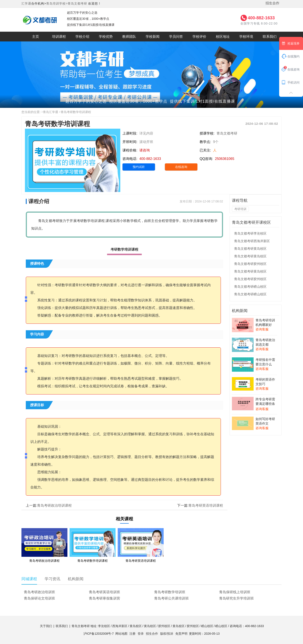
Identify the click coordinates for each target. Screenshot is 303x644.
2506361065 (225, 159)
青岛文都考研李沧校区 (250, 233)
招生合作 (272, 3)
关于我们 (46, 626)
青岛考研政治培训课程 (54, 505)
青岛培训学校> (57, 3)
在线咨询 (181, 167)
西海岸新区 (120, 626)
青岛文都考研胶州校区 (250, 264)
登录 (141, 634)
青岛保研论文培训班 (39, 598)
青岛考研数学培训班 (170, 592)
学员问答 (176, 37)
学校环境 (246, 37)
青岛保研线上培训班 (235, 592)
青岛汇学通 (50, 112)
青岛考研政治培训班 (39, 592)
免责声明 (181, 634)
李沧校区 (104, 626)
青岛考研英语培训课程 (206, 505)
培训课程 (59, 37)
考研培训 (240, 209)
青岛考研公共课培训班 (171, 598)
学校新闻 (153, 37)
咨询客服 (262, 329)
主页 (36, 37)
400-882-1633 (261, 18)
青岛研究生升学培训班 (236, 598)
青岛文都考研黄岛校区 (250, 249)
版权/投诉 (167, 634)
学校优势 (106, 37)
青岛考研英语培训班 (104, 592)
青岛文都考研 (77, 3)
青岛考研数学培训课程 (76, 112)
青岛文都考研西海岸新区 (252, 241)
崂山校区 (207, 626)
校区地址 (223, 37)
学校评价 (199, 37)
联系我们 (270, 37)
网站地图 (121, 634)
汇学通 (26, 3)
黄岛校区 (136, 626)
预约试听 (139, 167)
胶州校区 (164, 626)
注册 (132, 634)
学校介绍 (82, 37)
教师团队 (129, 37)
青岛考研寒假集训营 (104, 598)
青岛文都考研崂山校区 (250, 287)
